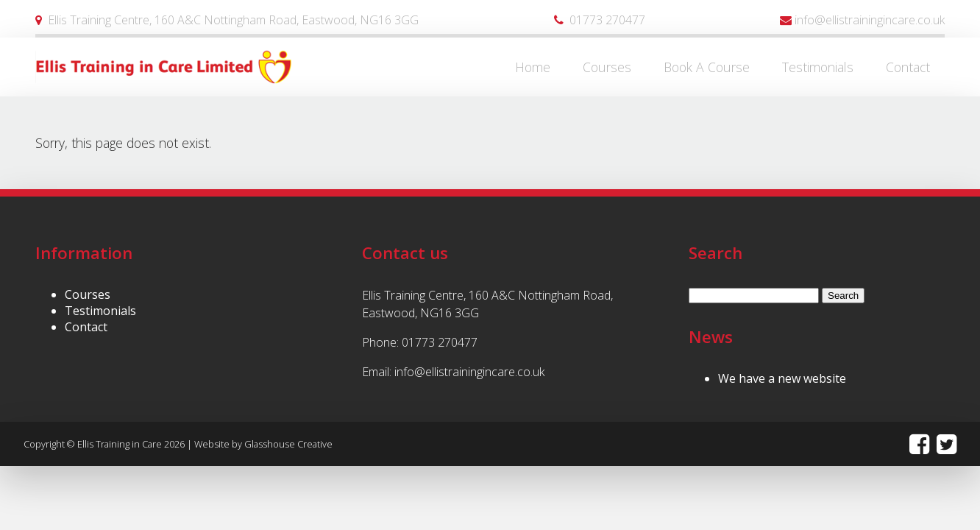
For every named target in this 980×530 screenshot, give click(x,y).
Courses (88, 294)
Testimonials (100, 311)
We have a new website (782, 378)
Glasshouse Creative (288, 444)
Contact (86, 327)
